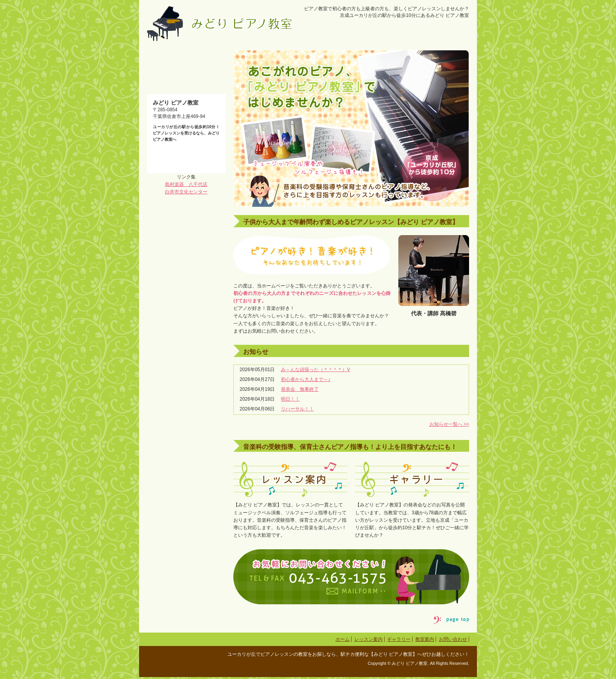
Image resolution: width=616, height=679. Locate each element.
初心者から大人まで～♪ (306, 381)
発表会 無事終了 (300, 392)
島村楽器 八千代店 (186, 310)
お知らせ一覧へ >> (449, 426)
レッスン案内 (368, 642)
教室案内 (425, 642)
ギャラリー (399, 642)
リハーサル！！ (297, 411)
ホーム (343, 642)
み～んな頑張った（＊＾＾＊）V (315, 372)
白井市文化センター (186, 318)
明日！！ (290, 401)
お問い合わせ (453, 642)
